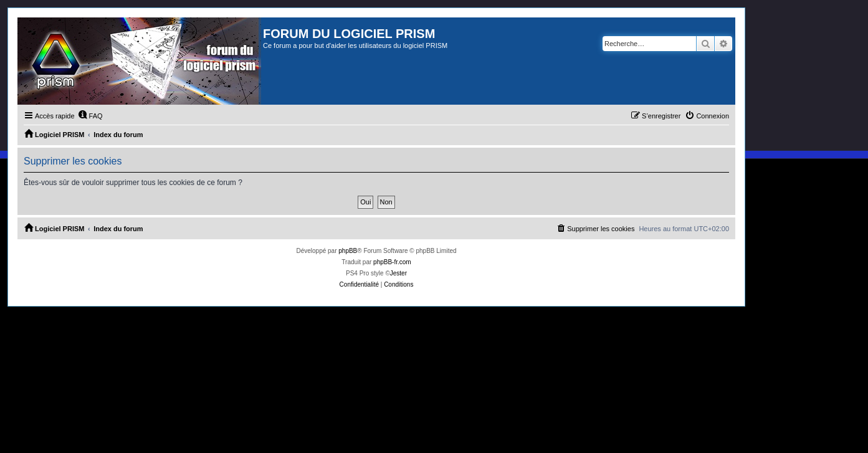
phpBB (348, 251)
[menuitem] (90, 116)
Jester (398, 273)
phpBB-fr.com (392, 262)
